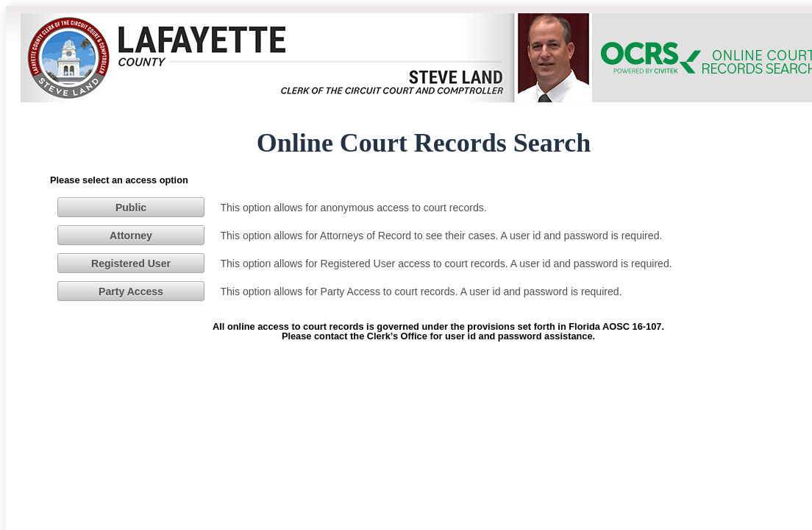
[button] (131, 207)
